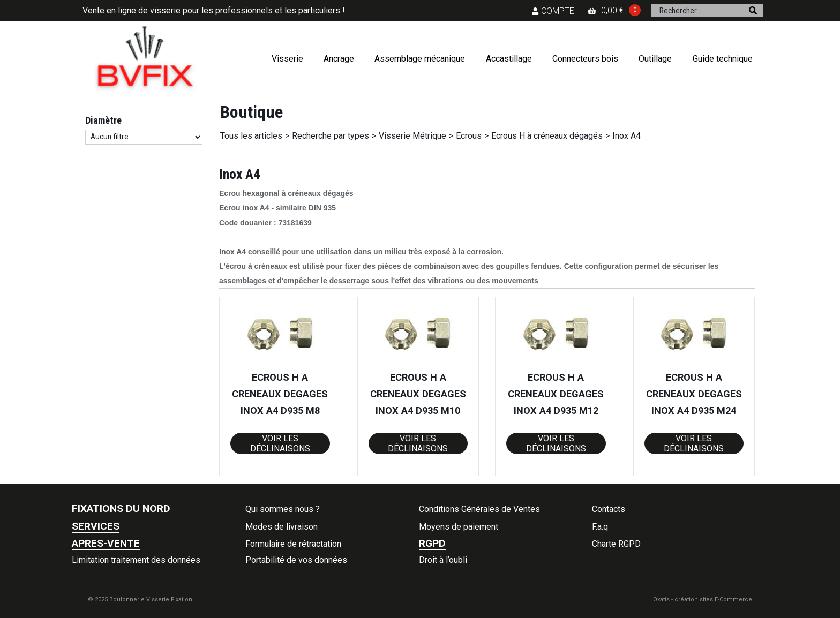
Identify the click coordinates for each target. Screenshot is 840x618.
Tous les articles (251, 136)
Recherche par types (331, 136)
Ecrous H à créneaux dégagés (547, 136)
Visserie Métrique (412, 136)
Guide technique (723, 59)
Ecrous (469, 136)
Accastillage (509, 59)
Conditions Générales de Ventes (479, 509)
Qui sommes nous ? (283, 509)
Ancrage (339, 59)
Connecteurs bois (585, 59)
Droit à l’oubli (443, 560)
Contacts (609, 509)
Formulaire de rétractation (293, 544)
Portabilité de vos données (296, 560)
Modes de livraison (282, 527)
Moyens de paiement (459, 527)
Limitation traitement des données (136, 560)
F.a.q (600, 527)
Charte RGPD (616, 544)
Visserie (287, 59)
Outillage (655, 59)
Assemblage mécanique (420, 59)
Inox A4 (627, 136)
